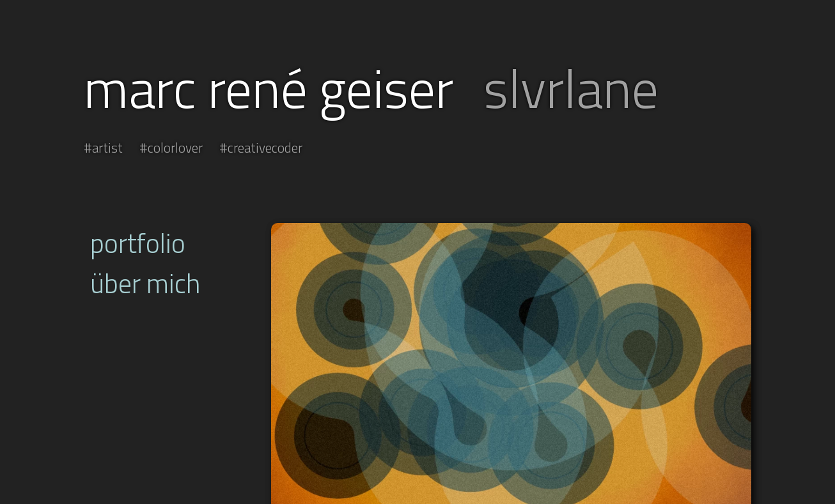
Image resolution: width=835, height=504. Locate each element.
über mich (145, 283)
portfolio (138, 243)
